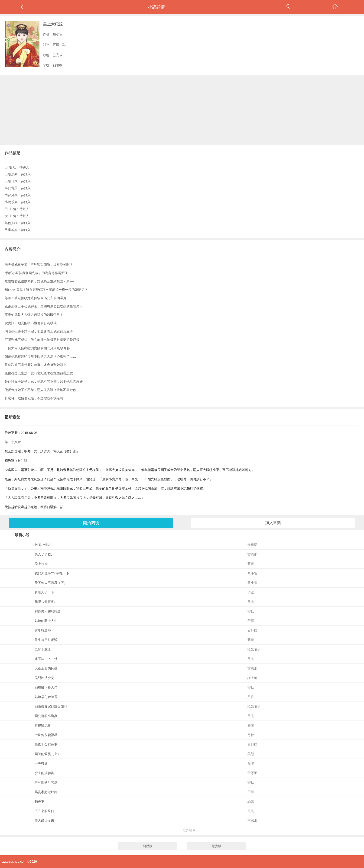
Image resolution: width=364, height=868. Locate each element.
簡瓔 (251, 763)
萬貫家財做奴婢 (46, 792)
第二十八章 (13, 442)
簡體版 (148, 846)
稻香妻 (39, 801)
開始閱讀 (91, 523)
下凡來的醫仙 (44, 811)
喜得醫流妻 (43, 725)
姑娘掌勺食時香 (46, 697)
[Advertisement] (182, 110)
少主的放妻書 (44, 773)
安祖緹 (252, 545)
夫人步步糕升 (44, 554)
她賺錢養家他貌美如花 (51, 706)
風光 (251, 602)
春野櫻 (252, 630)
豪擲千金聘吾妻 (46, 744)
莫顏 (251, 754)
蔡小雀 (58, 34)
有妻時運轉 (43, 630)
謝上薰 (252, 678)
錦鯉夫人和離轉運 (48, 611)
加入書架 (273, 523)
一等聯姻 (41, 763)
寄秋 (251, 611)
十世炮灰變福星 (46, 735)
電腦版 (216, 846)
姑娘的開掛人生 (46, 621)
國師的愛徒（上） (48, 754)
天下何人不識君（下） (51, 583)
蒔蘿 (251, 564)
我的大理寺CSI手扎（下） (54, 573)
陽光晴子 (254, 649)
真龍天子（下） (46, 592)
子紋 (251, 592)
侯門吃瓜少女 (44, 678)
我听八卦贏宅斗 (46, 602)
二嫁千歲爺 (43, 649)
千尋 (251, 621)
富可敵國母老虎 (46, 782)
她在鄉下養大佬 (46, 687)
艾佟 (251, 697)
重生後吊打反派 (46, 640)
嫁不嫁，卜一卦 (46, 659)
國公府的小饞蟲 (46, 716)
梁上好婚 (41, 564)
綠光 (251, 801)
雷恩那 (252, 554)
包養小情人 (43, 545)
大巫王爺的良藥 (46, 668)
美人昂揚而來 (44, 820)
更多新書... (190, 830)
